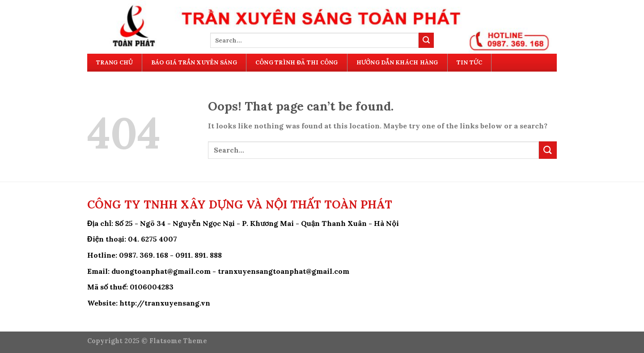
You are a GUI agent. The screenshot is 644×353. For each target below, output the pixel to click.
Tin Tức (469, 62)
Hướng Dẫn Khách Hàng (397, 62)
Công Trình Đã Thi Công (297, 62)
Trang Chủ (114, 62)
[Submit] (426, 40)
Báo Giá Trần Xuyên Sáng (194, 62)
